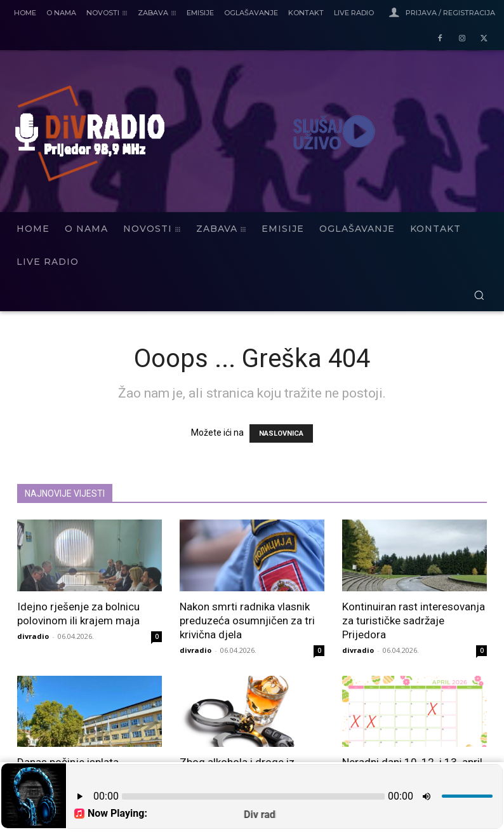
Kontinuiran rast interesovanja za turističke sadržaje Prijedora (414, 621)
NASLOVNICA (281, 433)
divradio (33, 636)
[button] (479, 295)
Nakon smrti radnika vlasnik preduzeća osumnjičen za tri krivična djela (247, 621)
